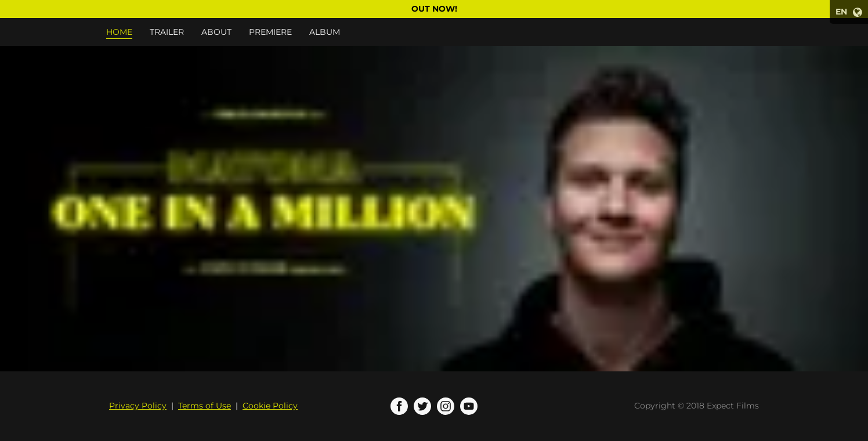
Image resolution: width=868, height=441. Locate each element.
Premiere (270, 32)
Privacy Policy (138, 406)
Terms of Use (205, 406)
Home (119, 32)
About (216, 32)
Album (325, 32)
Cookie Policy (270, 406)
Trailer (167, 32)
